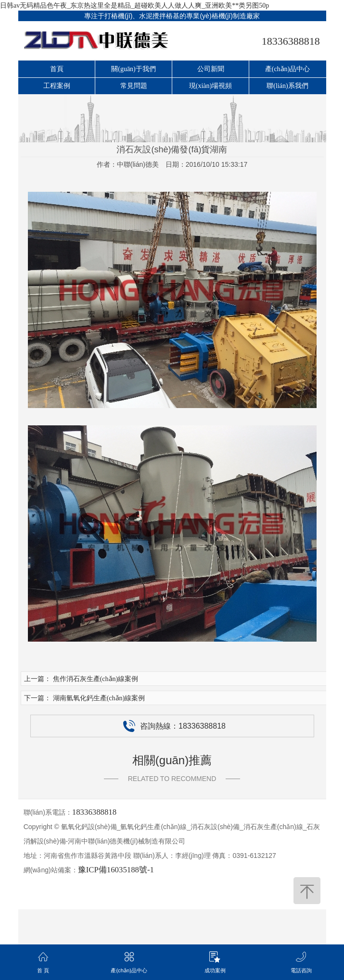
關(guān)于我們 (134, 69)
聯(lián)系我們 (287, 86)
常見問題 (134, 86)
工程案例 (57, 86)
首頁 (57, 69)
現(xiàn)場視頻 (210, 86)
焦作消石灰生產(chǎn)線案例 (96, 679)
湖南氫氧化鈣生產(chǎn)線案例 (99, 698)
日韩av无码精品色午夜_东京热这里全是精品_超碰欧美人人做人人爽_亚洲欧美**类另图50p (134, 6)
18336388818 (291, 41)
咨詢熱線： (174, 726)
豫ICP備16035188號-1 (116, 870)
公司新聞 (211, 69)
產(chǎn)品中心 (288, 69)
